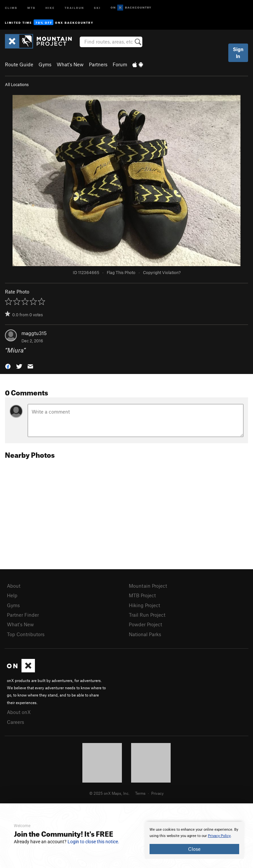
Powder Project (145, 624)
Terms (140, 793)
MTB (31, 7)
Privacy (157, 793)
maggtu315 (34, 333)
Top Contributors (26, 634)
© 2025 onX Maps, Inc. (109, 793)
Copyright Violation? (162, 272)
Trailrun (74, 7)
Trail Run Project (147, 615)
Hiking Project (144, 605)
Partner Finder (23, 615)
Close (194, 849)
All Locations (17, 84)
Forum (120, 64)
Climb (11, 7)
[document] (194, 840)
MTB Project (142, 595)
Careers (15, 722)
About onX (19, 712)
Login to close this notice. (93, 842)
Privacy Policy (219, 836)
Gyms (45, 64)
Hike (50, 7)
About (14, 586)
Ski (97, 7)
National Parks (145, 634)
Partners (98, 64)
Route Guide (19, 64)
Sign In (238, 53)
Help (12, 595)
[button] (8, 366)
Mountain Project (148, 586)
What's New (70, 64)
